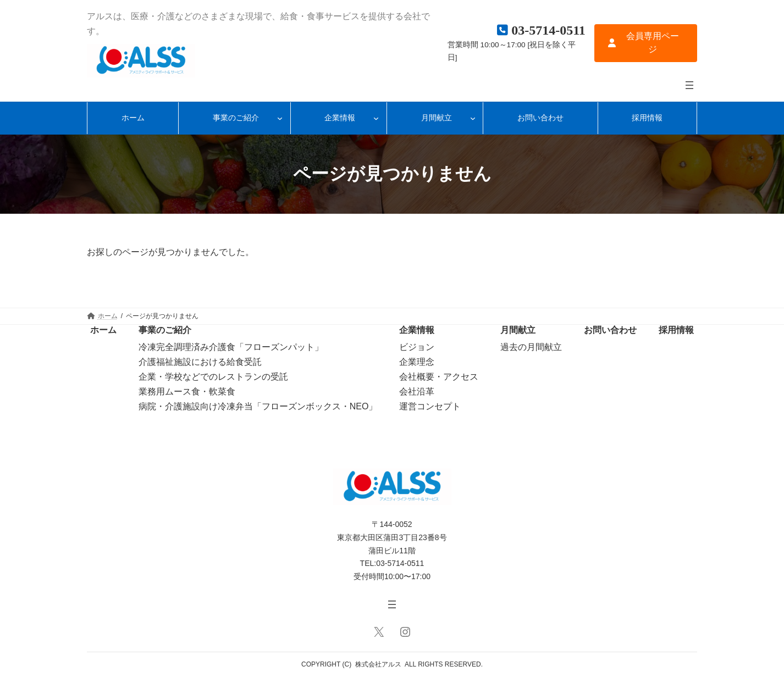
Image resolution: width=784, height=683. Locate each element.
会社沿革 (417, 392)
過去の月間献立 (531, 347)
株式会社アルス (378, 664)
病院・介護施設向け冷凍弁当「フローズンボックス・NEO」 (258, 406)
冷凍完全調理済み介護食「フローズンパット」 (231, 347)
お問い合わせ (610, 330)
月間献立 (518, 330)
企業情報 (417, 330)
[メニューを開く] (689, 85)
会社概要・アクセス (439, 377)
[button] (646, 43)
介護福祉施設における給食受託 (200, 362)
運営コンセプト (430, 406)
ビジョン (417, 347)
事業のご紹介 (165, 330)
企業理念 (417, 362)
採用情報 (676, 330)
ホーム (103, 330)
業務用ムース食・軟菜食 (187, 392)
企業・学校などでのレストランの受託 (213, 377)
